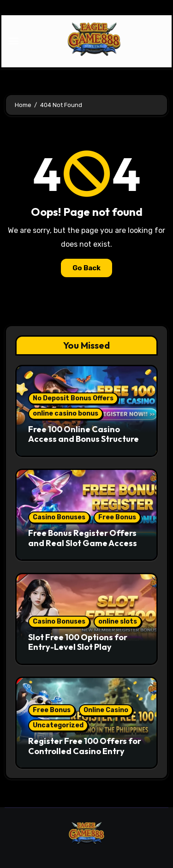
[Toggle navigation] (13, 41)
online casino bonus (66, 413)
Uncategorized (58, 725)
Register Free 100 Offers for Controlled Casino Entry (85, 746)
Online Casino (106, 710)
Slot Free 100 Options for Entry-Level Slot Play (78, 642)
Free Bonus (117, 517)
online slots (118, 621)
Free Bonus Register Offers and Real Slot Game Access (83, 538)
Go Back (86, 268)
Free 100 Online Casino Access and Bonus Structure (84, 434)
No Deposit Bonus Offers (73, 398)
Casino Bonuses (59, 517)
